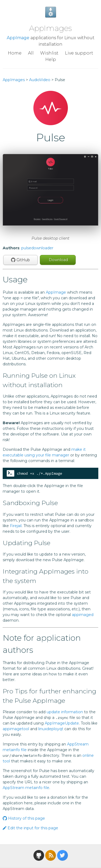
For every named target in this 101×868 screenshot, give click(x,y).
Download (58, 260)
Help (51, 60)
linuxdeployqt (51, 729)
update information (65, 712)
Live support (79, 53)
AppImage (18, 38)
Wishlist (49, 53)
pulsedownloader (37, 248)
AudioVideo (40, 80)
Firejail (16, 526)
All (31, 53)
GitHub (20, 260)
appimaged (83, 615)
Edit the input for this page (30, 828)
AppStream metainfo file (26, 788)
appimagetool (16, 729)
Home (15, 53)
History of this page (24, 818)
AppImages (50, 28)
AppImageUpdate (62, 723)
